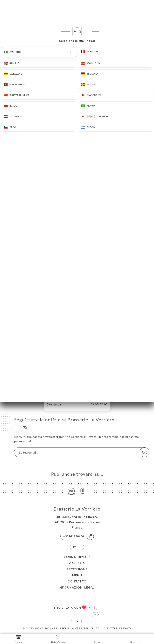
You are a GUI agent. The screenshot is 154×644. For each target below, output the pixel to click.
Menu (77, 575)
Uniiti (79, 621)
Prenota (18, 639)
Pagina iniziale (77, 557)
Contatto (77, 581)
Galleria (77, 563)
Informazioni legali (77, 587)
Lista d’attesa (58, 639)
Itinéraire (135, 639)
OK (144, 452)
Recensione (77, 569)
